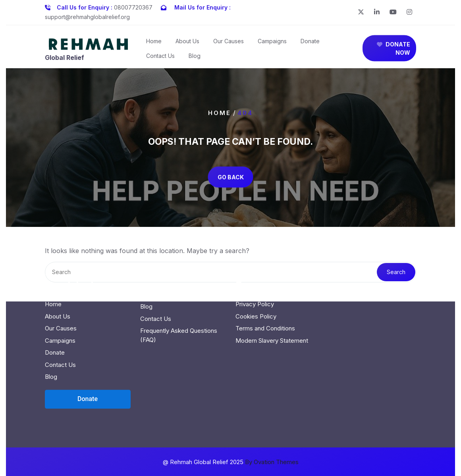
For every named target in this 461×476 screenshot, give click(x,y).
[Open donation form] (88, 367)
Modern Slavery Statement (272, 308)
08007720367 (133, 6)
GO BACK (231, 177)
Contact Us (160, 58)
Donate (310, 43)
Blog (195, 58)
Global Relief (65, 60)
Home (154, 43)
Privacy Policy (255, 272)
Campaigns (272, 43)
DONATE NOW (393, 51)
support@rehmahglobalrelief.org (87, 15)
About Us (187, 43)
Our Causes (229, 43)
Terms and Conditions (265, 296)
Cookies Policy (256, 284)
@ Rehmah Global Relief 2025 (231, 462)
